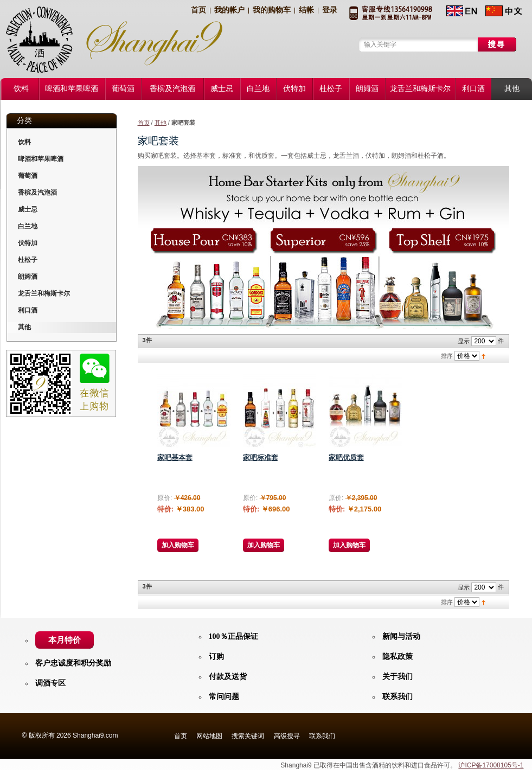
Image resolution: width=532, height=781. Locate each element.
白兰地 (28, 226)
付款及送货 (228, 677)
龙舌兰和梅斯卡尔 (44, 293)
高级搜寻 (287, 736)
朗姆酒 (28, 277)
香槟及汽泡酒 (37, 193)
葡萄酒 (28, 176)
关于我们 (398, 677)
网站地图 (209, 736)
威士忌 (28, 209)
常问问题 (224, 697)
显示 (464, 341)
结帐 (306, 10)
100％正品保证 (233, 636)
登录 (330, 10)
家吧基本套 (175, 457)
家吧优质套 (346, 457)
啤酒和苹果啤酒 (41, 159)
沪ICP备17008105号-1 (491, 765)
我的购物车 (272, 10)
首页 (198, 10)
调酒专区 (50, 683)
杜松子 (28, 260)
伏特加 (28, 243)
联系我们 (398, 697)
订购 (216, 657)
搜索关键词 (248, 736)
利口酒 (28, 310)
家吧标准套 (261, 457)
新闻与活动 (401, 636)
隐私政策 (398, 657)
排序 (447, 356)
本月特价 (65, 640)
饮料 (24, 142)
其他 (161, 123)
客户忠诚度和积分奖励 (73, 663)
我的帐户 (229, 10)
